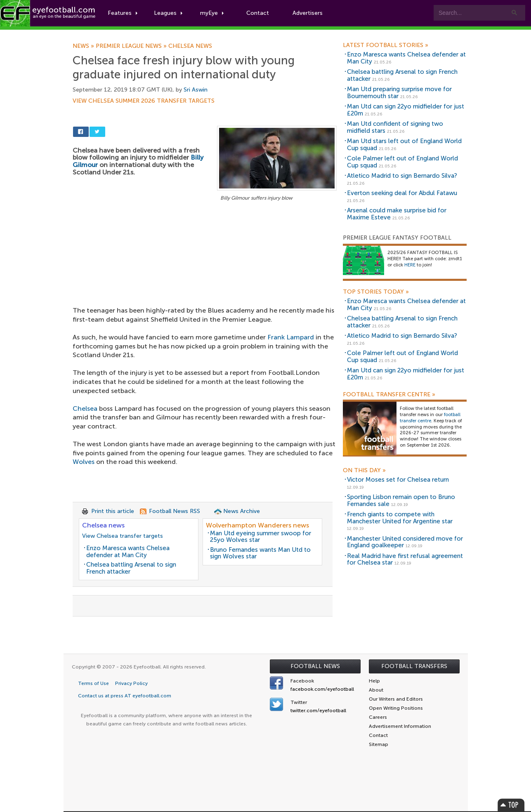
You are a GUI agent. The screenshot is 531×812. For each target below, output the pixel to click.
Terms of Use (93, 683)
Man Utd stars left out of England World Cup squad (404, 145)
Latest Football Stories (386, 45)
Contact (258, 13)
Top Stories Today (376, 292)
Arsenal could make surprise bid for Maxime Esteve (397, 214)
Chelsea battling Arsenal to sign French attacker (131, 568)
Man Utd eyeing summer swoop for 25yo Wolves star (261, 537)
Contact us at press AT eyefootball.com (125, 696)
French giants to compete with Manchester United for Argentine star (400, 518)
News (84, 46)
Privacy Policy (131, 683)
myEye (212, 13)
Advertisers (308, 13)
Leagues (168, 13)
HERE (410, 265)
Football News (315, 666)
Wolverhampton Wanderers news (257, 525)
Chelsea (85, 408)
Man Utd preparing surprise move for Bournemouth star (399, 93)
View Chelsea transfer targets (123, 536)
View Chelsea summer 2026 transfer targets (144, 101)
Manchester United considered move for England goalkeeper (405, 542)
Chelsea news (190, 46)
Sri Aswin (196, 90)
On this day (364, 471)
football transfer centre (430, 418)
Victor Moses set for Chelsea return (398, 480)
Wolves (84, 462)
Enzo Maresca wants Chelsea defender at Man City (128, 552)
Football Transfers (414, 666)
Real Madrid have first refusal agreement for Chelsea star (405, 559)
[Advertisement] (205, 264)
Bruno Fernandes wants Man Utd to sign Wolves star (260, 553)
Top (511, 805)
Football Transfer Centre (389, 395)
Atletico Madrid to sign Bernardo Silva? (402, 176)
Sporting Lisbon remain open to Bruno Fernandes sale (401, 500)
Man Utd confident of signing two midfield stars (395, 127)
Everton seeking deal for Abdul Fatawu (402, 193)
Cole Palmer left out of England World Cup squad (402, 162)
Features (123, 13)
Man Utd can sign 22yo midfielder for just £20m (406, 110)
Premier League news (132, 46)
